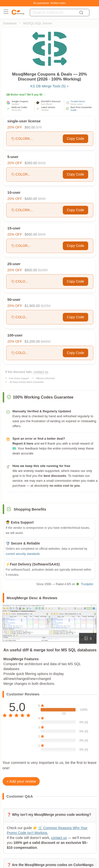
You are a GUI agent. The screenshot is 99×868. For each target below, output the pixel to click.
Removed (16, 110)
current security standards (23, 554)
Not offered (47, 104)
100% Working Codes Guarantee (40, 397)
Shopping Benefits (30, 509)
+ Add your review (21, 781)
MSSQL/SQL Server (38, 23)
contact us (41, 372)
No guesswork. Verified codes (49, 3)
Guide (74, 110)
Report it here (23, 443)
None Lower (77, 104)
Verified (15, 104)
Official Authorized (45, 378)
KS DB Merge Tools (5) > (49, 86)
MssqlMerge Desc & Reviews (32, 598)
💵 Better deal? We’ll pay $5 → (26, 95)
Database (10, 23)
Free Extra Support (19, 378)
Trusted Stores (78, 101)
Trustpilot (84, 584)
